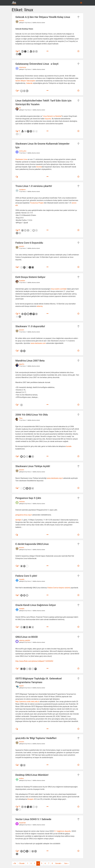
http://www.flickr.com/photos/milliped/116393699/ (34, 661)
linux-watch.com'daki (59, 289)
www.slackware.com (38, 343)
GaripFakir (22, 823)
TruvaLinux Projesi (37, 203)
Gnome (39, 167)
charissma (23, 67)
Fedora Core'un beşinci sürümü (59, 588)
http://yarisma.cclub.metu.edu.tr (27, 702)
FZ (20, 108)
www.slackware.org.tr (55, 478)
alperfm (22, 364)
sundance (22, 190)
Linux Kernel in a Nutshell (52, 116)
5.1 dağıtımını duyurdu (63, 831)
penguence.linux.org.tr (24, 515)
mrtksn (21, 778)
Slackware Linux (22, 159)
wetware (22, 502)
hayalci (21, 686)
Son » (66, 863)
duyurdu (48, 119)
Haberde (29, 83)
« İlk (15, 863)
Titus (21, 418)
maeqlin (22, 579)
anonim (22, 21)
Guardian (22, 281)
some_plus (23, 151)
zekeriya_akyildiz (25, 640)
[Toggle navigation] (81, 3)
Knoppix (31, 799)
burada (69, 446)
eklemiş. (40, 306)
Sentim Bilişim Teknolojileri (25, 81)
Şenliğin (18, 520)
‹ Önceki (21, 863)
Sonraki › (59, 863)
